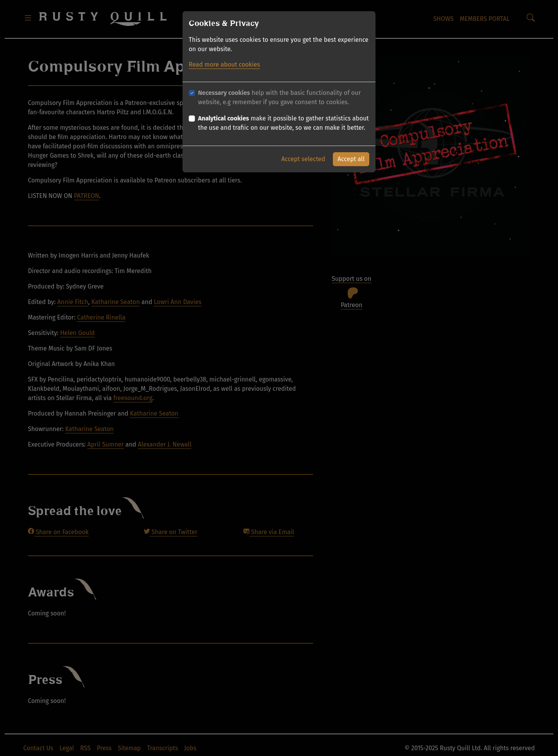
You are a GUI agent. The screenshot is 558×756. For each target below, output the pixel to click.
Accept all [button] (351, 159)
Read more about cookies (224, 64)
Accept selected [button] (303, 159)
